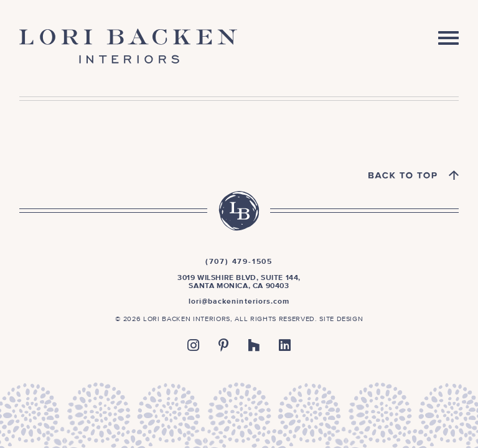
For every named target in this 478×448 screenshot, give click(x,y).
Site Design (341, 319)
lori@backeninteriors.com (239, 302)
